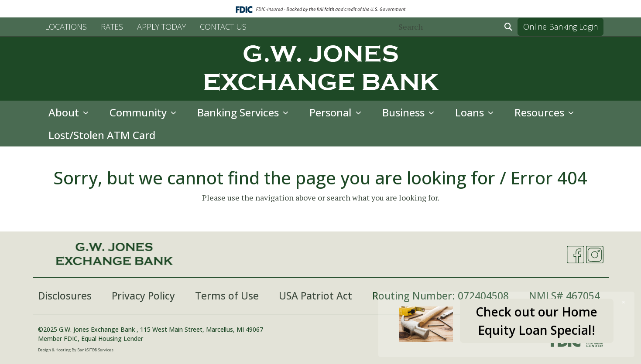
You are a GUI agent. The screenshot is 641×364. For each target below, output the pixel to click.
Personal (332, 112)
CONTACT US (223, 27)
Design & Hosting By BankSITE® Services (76, 350)
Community (139, 112)
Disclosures (65, 296)
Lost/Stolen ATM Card (102, 135)
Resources (541, 112)
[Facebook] (576, 255)
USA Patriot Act (315, 296)
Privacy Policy (143, 296)
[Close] (624, 302)
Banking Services (239, 112)
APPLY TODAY (161, 27)
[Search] (446, 27)
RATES (112, 27)
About (65, 112)
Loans (471, 112)
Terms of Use (227, 296)
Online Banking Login (560, 27)
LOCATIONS (66, 27)
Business (405, 112)
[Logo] (321, 69)
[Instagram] (595, 255)
